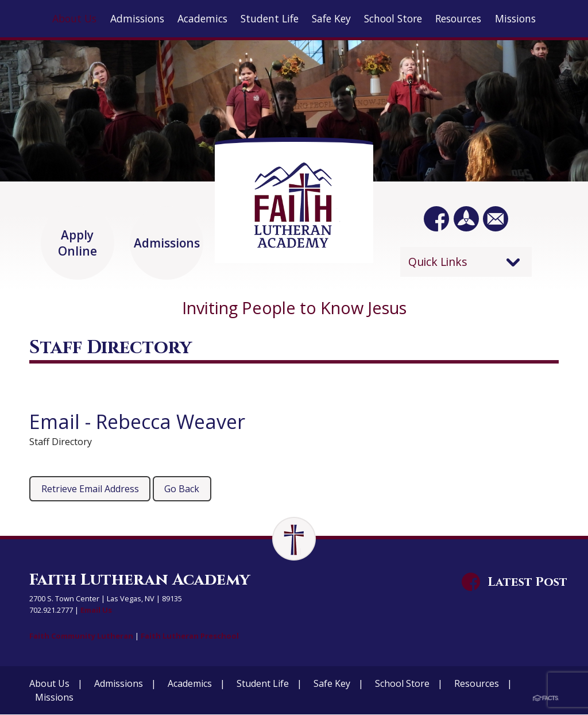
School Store (402, 684)
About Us (49, 684)
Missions (54, 698)
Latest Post (527, 583)
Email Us (96, 610)
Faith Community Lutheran (80, 636)
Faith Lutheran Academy (140, 580)
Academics (190, 684)
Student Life (263, 684)
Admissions (119, 684)
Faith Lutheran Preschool (185, 636)
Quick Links (438, 262)
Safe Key (332, 684)
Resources (477, 684)
